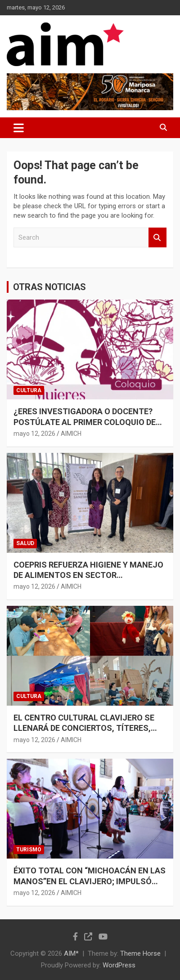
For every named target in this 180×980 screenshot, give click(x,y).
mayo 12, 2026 (34, 434)
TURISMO (29, 850)
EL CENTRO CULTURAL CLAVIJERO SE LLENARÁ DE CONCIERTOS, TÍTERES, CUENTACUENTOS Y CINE (84, 728)
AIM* (71, 953)
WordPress (119, 965)
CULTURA (29, 390)
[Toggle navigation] (19, 128)
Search (157, 238)
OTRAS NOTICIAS (49, 287)
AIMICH (71, 434)
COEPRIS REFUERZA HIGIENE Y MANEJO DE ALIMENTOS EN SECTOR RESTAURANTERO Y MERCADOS (88, 575)
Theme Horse (140, 953)
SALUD (25, 543)
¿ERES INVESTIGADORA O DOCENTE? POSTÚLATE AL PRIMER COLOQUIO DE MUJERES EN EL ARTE (85, 422)
